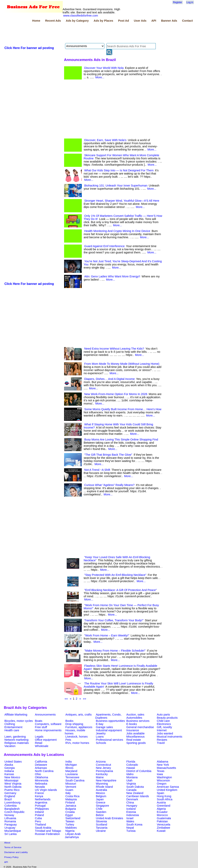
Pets (68, 740)
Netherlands (43, 799)
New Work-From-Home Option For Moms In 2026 (116, 394)
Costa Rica (73, 796)
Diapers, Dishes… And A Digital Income (110, 379)
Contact (187, 21)
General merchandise (140, 727)
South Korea (134, 825)
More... (100, 77)
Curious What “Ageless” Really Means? (110, 485)
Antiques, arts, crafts (79, 715)
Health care (12, 730)
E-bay (100, 724)
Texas (161, 771)
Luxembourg (12, 802)
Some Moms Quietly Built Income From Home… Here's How (123, 409)
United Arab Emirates (110, 818)
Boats (39, 721)
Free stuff (41, 727)
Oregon (162, 784)
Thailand (41, 825)
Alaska (9, 765)
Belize (100, 815)
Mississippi (12, 780)
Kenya (39, 796)
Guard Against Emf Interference (105, 246)
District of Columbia (139, 771)
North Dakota (13, 787)
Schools (101, 743)
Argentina (41, 802)
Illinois (70, 768)
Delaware (41, 765)
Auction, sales (135, 715)
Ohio (38, 774)
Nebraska (41, 784)
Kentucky (102, 774)
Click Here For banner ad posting (29, 48)
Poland (40, 815)
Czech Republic (15, 812)
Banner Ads (169, 21)
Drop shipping (74, 724)
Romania (10, 821)
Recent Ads (53, 21)
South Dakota (135, 787)
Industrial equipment (109, 730)
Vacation (10, 746)
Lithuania (10, 818)
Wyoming (102, 784)
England (10, 796)
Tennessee (72, 777)
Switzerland (73, 818)
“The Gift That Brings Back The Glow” (108, 455)
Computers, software (48, 724)
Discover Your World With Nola (104, 68)
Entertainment (13, 727)
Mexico (100, 793)
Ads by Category (77, 21)
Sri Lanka (11, 834)
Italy (68, 793)
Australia (102, 790)
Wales (130, 821)
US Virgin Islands (46, 790)
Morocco (162, 815)
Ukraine (101, 831)
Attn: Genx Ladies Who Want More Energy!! (112, 276)
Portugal (40, 806)
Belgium (101, 796)
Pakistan (162, 821)
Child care (163, 721)
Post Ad (124, 21)
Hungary (132, 806)
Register (178, 2)
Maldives (71, 828)
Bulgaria (71, 809)
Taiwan (70, 821)
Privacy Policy (12, 857)
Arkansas (41, 768)
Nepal (130, 828)
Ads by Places (103, 21)
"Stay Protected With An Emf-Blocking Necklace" (115, 575)
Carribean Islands (138, 796)
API (154, 21)
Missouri (71, 784)
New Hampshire (106, 780)
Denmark (132, 799)
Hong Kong (164, 796)
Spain (161, 793)
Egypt (69, 815)
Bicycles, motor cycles (19, 721)
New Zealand (135, 793)
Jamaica (71, 806)
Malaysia (71, 799)
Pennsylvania (105, 771)
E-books (132, 724)
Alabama (163, 762)
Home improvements (48, 730)
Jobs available (136, 733)
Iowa (160, 774)
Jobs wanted (165, 733)
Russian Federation (47, 834)
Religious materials (17, 743)
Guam (69, 790)
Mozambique (13, 831)
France (40, 793)
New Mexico (12, 777)
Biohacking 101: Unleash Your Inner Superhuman (116, 186)
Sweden (101, 812)
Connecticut (104, 765)
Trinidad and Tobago (48, 831)
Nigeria (70, 831)
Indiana (9, 771)
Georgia (10, 768)
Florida (131, 762)
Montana (132, 777)
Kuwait (161, 831)
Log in (190, 2)
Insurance (133, 730)
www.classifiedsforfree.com (81, 16)
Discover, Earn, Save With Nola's (105, 140)
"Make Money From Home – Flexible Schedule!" (115, 651)
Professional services (110, 740)
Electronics (164, 724)
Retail (39, 743)
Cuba (38, 818)
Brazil (8, 799)
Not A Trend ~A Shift (97, 470)
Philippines (42, 809)
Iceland (131, 809)
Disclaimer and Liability (16, 852)
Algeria (161, 809)
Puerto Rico (12, 790)
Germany (10, 793)
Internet (162, 730)
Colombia (11, 806)
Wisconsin (163, 780)
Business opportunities (110, 721)
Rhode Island (104, 787)
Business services (138, 721)
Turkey (70, 825)
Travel (161, 743)
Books (70, 721)
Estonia (131, 812)
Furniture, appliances (79, 727)
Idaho (130, 774)
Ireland (39, 812)
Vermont (71, 787)
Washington (164, 777)
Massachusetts (167, 768)
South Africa (165, 799)
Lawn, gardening (15, 737)
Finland (70, 802)
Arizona (101, 762)
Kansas (9, 774)
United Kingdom (167, 790)
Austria (161, 802)
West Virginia (13, 784)
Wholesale (42, 746)
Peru (38, 821)
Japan (100, 799)
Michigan (71, 765)
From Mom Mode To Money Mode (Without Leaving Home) (122, 364)
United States (13, 762)
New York (163, 765)
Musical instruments (170, 737)
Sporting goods (136, 743)
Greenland (164, 806)
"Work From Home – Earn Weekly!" (107, 635)
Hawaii (131, 768)
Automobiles (134, 718)
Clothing (10, 724)
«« (66, 699)
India (69, 762)
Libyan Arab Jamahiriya (73, 836)
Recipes (162, 740)
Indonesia (133, 815)
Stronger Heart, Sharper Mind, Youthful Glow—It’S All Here (122, 201)
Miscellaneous (136, 737)
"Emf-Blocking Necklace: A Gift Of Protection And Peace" (121, 590)
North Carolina (44, 771)
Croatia (70, 812)
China (130, 802)
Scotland (102, 825)
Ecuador (162, 812)
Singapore (103, 806)
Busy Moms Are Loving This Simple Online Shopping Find (121, 440)
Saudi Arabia (43, 828)
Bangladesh (12, 809)
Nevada (40, 787)
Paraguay (11, 825)
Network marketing (17, 740)
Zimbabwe (164, 828)
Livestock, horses (77, 737)
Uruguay (10, 828)
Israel (130, 818)
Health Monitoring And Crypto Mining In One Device (117, 231)
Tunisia (131, 831)
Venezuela (164, 825)
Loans (100, 737)
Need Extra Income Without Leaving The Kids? (114, 349)
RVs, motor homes (77, 743)
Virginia (131, 784)
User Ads (140, 21)
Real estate (134, 740)
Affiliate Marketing (16, 715)
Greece (101, 802)
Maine (100, 777)
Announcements (45, 715)
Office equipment (46, 740)
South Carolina (75, 780)
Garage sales (105, 727)
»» (85, 699)
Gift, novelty (164, 727)
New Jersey (104, 768)
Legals (39, 737)
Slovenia (101, 821)
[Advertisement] (76, 33)
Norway (9, 815)
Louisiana (72, 774)
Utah (129, 780)
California (41, 762)
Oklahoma (42, 777)
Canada (131, 790)
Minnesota (42, 780)
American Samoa (168, 787)
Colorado (132, 765)
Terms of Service (13, 847)
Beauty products (167, 718)
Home (36, 21)
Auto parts (163, 715)
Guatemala (164, 818)
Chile (99, 809)
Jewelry (101, 733)
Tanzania (102, 828)
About (7, 843)
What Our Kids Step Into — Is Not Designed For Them (119, 170)
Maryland (71, 771)
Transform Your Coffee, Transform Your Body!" (114, 620)
